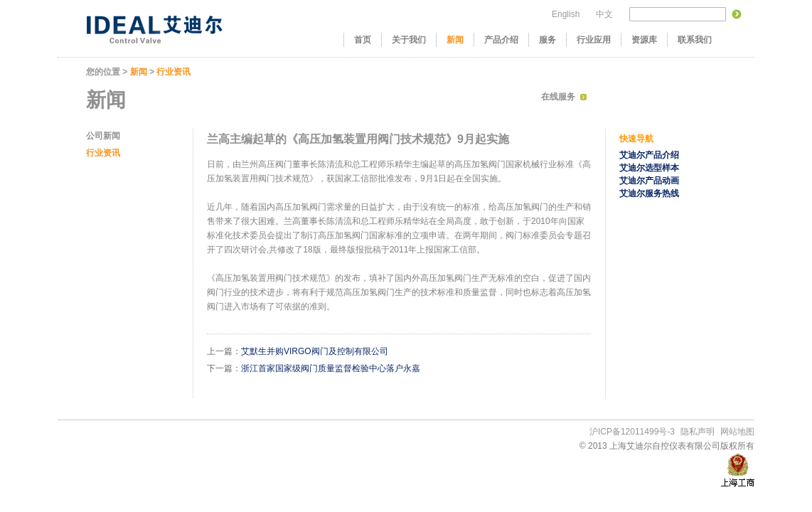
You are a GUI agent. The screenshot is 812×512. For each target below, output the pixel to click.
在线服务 (558, 97)
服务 (547, 40)
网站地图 (737, 432)
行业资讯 (173, 72)
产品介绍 (501, 40)
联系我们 (695, 40)
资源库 (644, 40)
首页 (363, 40)
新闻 (455, 40)
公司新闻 (103, 136)
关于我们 (409, 40)
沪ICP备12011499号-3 (632, 432)
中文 (604, 14)
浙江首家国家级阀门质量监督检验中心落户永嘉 (331, 368)
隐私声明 (698, 432)
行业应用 (594, 40)
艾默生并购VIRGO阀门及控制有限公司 (315, 351)
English (566, 14)
